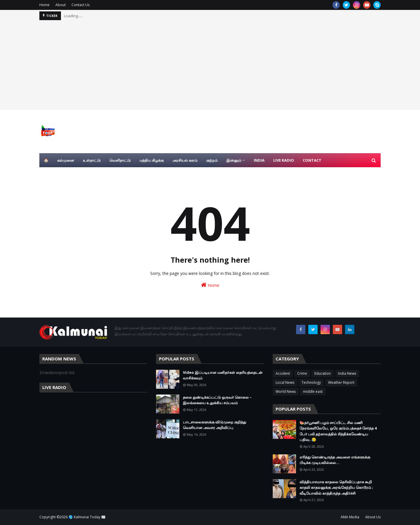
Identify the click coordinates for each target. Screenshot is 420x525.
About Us (373, 517)
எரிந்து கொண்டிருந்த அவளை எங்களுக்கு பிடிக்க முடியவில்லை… (335, 460)
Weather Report (341, 382)
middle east (313, 391)
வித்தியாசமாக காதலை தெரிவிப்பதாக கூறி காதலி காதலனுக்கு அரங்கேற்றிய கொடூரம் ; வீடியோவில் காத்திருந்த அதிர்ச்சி (336, 488)
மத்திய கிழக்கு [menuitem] (152, 160)
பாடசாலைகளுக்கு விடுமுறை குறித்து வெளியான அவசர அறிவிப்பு (215, 425)
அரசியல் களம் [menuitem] (185, 160)
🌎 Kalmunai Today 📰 (87, 517)
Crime (302, 373)
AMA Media (350, 517)
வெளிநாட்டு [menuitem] (120, 160)
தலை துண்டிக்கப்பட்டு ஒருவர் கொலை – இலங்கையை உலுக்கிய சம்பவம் (217, 400)
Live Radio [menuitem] (284, 160)
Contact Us (80, 5)
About (61, 5)
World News (286, 391)
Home (44, 5)
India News (347, 373)
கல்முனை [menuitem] (66, 160)
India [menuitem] (259, 160)
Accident (283, 373)
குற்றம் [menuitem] (212, 160)
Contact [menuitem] (312, 160)
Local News (285, 382)
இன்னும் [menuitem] (234, 160)
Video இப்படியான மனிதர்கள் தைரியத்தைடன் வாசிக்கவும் (223, 375)
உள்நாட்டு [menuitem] (92, 160)
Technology (311, 382)
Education (323, 373)
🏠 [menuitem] (46, 160)
